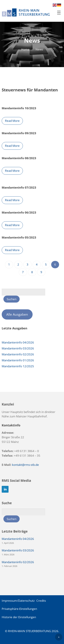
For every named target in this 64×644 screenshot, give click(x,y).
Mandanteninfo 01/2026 (18, 360)
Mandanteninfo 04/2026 (18, 342)
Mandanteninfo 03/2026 (18, 348)
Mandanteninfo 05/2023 (19, 237)
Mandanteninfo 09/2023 (19, 133)
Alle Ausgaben (17, 314)
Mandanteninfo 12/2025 (18, 366)
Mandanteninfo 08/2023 (19, 158)
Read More (12, 121)
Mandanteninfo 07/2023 (19, 187)
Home (25, 49)
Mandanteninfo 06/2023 (19, 212)
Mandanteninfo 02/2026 (18, 354)
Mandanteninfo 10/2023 (19, 108)
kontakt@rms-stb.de (25, 465)
